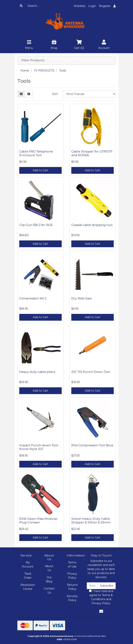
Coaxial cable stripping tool (92, 225)
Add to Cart (40, 170)
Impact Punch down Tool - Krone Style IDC (40, 447)
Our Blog (49, 579)
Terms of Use (72, 564)
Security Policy (72, 598)
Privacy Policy (72, 576)
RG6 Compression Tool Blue (92, 445)
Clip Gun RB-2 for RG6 (36, 225)
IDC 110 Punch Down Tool (91, 372)
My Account (28, 564)
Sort (55, 94)
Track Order (28, 576)
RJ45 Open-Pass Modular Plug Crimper (38, 520)
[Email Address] (92, 586)
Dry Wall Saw (82, 298)
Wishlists (80, 6)
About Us (49, 568)
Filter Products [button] (33, 60)
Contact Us (49, 591)
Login (92, 6)
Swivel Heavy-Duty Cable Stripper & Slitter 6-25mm (91, 520)
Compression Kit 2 (33, 298)
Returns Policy (72, 587)
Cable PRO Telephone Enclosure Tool (36, 153)
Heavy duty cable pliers (37, 372)
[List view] (29, 94)
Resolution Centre (28, 587)
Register (105, 6)
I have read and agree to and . (101, 597)
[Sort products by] (89, 94)
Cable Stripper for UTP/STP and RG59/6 (92, 153)
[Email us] (101, 611)
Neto (103, 636)
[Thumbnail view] (21, 94)
